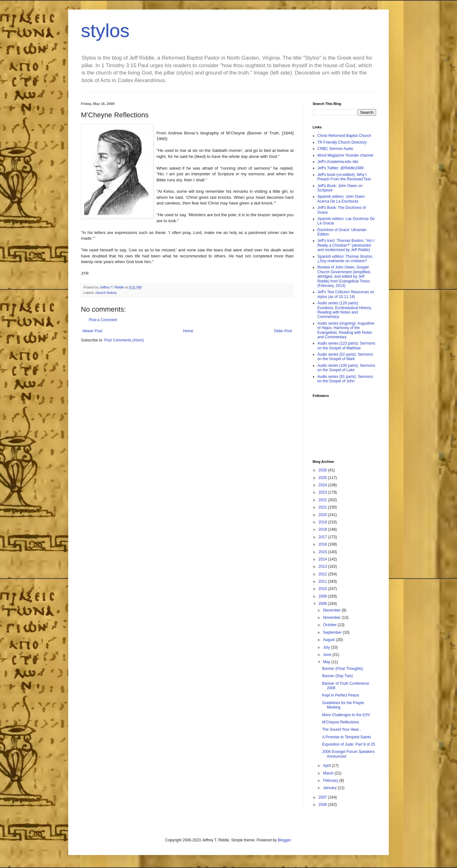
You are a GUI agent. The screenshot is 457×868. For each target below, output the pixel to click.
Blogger (284, 840)
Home (188, 331)
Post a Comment (103, 320)
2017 (323, 537)
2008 (323, 604)
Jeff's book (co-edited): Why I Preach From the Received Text (344, 177)
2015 (323, 552)
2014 (323, 559)
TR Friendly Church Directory (342, 142)
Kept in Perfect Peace (341, 695)
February (331, 781)
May (327, 662)
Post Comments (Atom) (124, 340)
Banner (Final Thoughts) (343, 669)
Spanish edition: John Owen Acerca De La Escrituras (341, 199)
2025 (323, 478)
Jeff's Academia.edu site (338, 162)
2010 (323, 589)
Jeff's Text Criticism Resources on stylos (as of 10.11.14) (346, 294)
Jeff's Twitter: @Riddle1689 (340, 168)
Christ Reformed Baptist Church (344, 136)
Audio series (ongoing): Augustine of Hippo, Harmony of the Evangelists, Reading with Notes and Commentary (346, 330)
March (329, 773)
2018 (323, 529)
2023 (323, 492)
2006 (323, 805)
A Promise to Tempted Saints (347, 737)
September (333, 632)
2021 (323, 507)
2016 (323, 544)
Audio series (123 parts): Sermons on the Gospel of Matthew (346, 346)
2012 (323, 574)
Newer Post (92, 331)
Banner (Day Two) (338, 676)
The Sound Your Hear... (342, 729)
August (330, 640)
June (328, 655)
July (327, 647)
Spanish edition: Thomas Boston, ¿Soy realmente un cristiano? (345, 259)
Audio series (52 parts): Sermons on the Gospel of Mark (345, 357)
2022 (323, 500)
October (330, 625)
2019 (323, 522)
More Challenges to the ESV (346, 715)
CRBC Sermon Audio (335, 149)
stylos (105, 31)
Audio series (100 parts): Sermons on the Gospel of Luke (346, 368)
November (332, 618)
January (330, 788)
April (327, 766)
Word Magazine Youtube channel (345, 155)
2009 (323, 596)
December (332, 610)
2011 (323, 581)
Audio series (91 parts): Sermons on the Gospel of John (345, 379)
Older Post (283, 331)
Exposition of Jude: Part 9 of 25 (349, 744)
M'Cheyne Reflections (341, 722)
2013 (323, 567)
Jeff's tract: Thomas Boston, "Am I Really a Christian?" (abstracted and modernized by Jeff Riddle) (346, 245)
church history (106, 293)
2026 (323, 470)
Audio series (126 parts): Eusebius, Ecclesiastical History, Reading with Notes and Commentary (344, 310)
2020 (323, 515)
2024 (323, 485)
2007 (323, 797)
